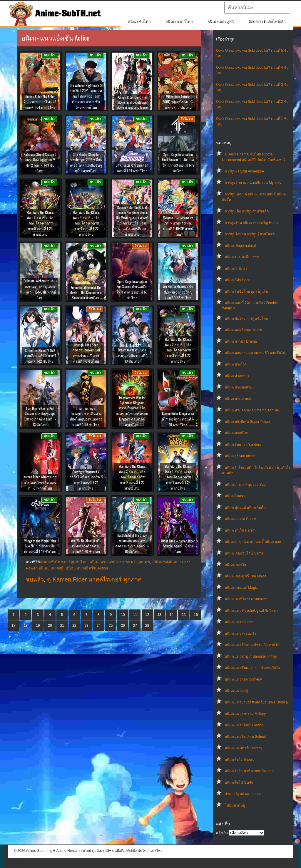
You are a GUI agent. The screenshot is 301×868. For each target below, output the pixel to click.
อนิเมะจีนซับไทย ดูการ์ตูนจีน (246, 291)
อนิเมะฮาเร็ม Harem (240, 530)
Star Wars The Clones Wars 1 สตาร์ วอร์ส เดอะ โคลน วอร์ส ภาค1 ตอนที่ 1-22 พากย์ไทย (178, 477)
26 (123, 626)
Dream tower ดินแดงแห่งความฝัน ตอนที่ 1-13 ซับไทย (132, 355)
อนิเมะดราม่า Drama (241, 341)
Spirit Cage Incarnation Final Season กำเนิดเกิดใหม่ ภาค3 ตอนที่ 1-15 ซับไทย (178, 162)
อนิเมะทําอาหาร (237, 376)
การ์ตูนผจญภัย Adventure (244, 171)
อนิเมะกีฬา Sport (238, 280)
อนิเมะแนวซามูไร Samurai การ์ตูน (251, 656)
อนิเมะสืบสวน (235, 496)
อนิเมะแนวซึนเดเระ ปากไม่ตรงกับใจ (252, 668)
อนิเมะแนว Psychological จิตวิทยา (251, 611)
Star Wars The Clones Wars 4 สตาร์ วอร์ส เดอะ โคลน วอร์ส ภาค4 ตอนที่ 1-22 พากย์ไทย (86, 223)
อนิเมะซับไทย (139, 22)
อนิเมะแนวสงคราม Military (245, 714)
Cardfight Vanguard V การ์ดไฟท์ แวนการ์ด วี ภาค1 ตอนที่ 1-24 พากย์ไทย (86, 480)
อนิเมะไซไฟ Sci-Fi (239, 782)
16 (196, 615)
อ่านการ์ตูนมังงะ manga (243, 794)
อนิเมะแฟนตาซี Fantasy (244, 748)
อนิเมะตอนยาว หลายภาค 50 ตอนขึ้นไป (255, 353)
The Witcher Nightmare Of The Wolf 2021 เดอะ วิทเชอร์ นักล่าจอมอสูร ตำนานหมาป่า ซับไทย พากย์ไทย (86, 96)
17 (13, 626)
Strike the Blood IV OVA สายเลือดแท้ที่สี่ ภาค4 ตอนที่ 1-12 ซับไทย (40, 356)
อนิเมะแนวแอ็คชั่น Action (244, 725)
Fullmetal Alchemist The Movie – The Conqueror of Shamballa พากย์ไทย (86, 293)
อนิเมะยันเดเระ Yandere (243, 445)
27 (135, 626)
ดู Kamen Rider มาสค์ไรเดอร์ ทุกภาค (94, 579)
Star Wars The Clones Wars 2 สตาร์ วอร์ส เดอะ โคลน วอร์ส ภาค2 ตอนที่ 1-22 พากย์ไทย (132, 477)
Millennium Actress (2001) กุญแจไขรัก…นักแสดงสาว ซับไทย (178, 102)
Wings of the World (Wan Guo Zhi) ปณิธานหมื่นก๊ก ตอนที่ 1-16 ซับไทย (40, 546)
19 (38, 626)
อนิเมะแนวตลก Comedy (243, 679)
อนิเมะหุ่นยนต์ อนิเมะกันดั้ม (245, 507)
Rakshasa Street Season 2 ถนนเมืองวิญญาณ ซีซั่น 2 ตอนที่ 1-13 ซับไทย (40, 162)
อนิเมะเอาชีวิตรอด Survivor (246, 599)
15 (184, 615)
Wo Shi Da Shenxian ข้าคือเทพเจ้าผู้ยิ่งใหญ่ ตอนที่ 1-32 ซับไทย (178, 292)
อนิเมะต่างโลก (236, 364)
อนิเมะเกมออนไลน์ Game (244, 553)
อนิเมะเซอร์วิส (235, 565)
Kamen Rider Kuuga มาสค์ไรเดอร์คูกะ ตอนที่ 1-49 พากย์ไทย (178, 419)
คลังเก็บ (222, 833)
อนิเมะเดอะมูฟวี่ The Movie (246, 576)
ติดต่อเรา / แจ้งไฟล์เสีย (267, 22)
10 (123, 615)
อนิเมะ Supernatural (240, 246)
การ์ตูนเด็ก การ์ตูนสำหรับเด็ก (247, 211)
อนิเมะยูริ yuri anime (240, 456)
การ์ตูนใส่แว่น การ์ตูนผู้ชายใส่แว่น (251, 234)
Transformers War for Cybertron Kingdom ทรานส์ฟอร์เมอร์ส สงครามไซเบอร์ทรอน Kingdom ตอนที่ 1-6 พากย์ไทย (132, 411)
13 (159, 615)
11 (135, 615)
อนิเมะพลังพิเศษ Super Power (248, 422)
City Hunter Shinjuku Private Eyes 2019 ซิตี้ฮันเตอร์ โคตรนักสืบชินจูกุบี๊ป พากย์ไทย (86, 162)
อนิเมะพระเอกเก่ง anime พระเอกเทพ (252, 410)
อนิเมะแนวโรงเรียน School (245, 737)
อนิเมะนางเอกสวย (239, 387)
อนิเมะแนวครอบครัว (240, 634)
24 (99, 626)
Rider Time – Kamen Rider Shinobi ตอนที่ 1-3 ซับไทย (178, 546)
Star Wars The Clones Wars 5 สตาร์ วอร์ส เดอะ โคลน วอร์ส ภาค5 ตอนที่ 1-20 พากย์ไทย (40, 223)
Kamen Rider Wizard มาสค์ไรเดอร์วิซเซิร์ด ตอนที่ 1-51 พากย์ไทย (40, 482)
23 (86, 626)
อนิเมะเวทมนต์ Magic (241, 588)
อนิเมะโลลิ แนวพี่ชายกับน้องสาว (249, 771)
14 (172, 615)
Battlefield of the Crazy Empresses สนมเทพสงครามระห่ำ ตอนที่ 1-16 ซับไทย (132, 543)
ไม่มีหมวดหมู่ (235, 805)
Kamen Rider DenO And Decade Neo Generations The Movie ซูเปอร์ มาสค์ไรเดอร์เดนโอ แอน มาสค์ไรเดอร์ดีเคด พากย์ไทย (132, 221)
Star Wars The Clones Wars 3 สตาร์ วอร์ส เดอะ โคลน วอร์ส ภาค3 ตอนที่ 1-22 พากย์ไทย (178, 350)
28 (147, 626)
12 (147, 615)
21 (62, 626)
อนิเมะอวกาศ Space (240, 519)
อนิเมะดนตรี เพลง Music (243, 330)
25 (111, 626)
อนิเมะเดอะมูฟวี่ (221, 22)
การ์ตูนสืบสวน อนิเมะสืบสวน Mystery (253, 183)
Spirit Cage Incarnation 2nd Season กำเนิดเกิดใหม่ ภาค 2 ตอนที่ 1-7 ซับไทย (132, 289)
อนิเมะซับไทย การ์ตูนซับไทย (246, 319)
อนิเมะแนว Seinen (239, 622)
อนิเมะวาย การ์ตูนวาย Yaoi (246, 485)
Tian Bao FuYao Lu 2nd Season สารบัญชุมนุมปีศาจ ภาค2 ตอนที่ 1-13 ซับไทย (40, 416)
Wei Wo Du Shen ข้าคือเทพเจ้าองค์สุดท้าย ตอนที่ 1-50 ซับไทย (86, 546)
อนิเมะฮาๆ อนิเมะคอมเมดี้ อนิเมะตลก (253, 542)
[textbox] (257, 8)
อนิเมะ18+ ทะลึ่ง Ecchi (242, 257)
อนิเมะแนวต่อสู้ (236, 691)
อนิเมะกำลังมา (236, 269)
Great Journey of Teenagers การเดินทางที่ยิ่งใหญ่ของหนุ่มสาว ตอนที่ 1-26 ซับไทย (86, 416)
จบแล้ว (35, 579)
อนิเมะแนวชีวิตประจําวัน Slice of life (253, 645)
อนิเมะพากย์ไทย (179, 22)
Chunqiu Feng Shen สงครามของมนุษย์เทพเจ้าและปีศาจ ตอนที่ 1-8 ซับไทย (86, 353)
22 (74, 626)
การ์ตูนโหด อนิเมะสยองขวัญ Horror (252, 223)
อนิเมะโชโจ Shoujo (240, 760)
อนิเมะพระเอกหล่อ (239, 399)
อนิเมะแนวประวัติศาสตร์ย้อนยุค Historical (257, 702)
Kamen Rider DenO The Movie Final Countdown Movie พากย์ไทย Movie (132, 102)
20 (50, 626)
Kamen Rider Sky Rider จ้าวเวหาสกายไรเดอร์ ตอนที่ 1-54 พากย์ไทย (40, 102)
